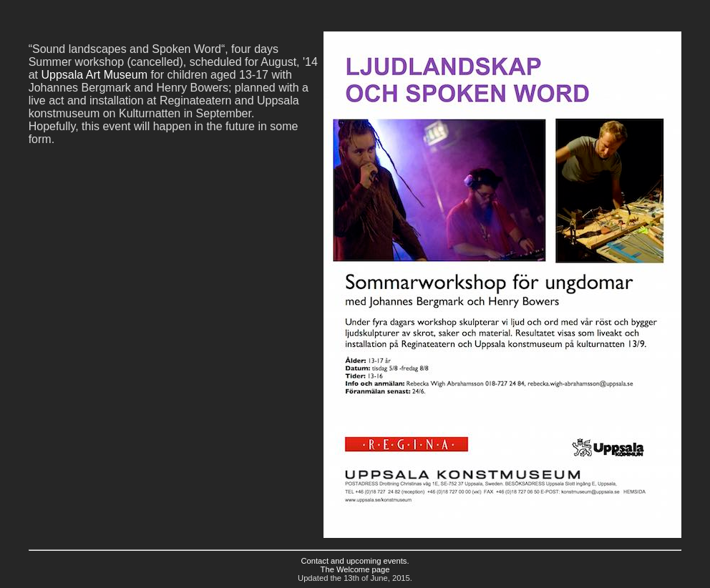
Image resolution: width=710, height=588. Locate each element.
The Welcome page (355, 569)
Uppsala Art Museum (94, 75)
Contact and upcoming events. (355, 561)
